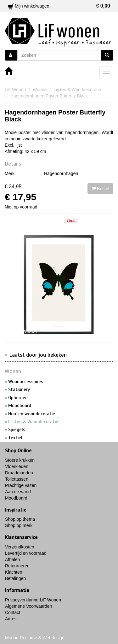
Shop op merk (19, 525)
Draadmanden (19, 473)
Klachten (14, 572)
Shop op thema (20, 519)
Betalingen (15, 578)
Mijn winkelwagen (59, 6)
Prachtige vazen (21, 485)
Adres (11, 619)
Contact (13, 612)
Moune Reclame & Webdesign (35, 638)
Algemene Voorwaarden (28, 606)
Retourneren (17, 566)
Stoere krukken (20, 460)
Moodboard (16, 498)
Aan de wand (18, 492)
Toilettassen (17, 479)
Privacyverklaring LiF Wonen (33, 600)
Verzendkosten (20, 547)
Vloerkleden (17, 466)
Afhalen (12, 559)
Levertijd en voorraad (26, 553)
